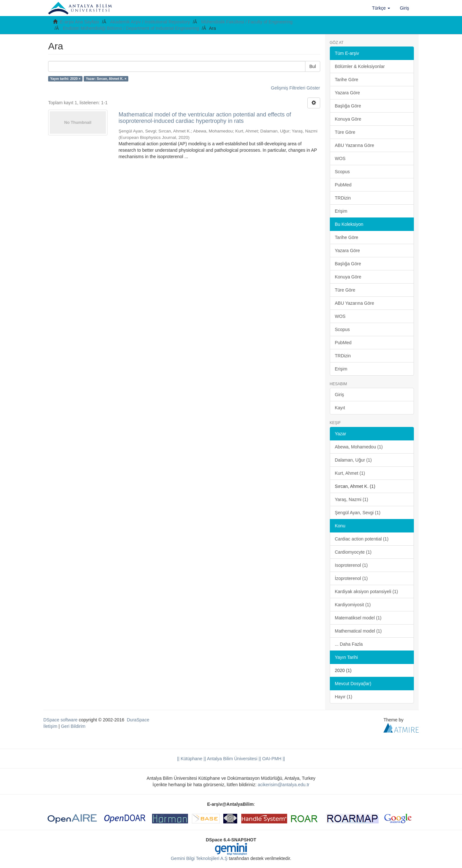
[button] (381, 8)
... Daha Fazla (349, 644)
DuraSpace (138, 720)
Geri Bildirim (73, 726)
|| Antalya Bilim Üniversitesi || (232, 759)
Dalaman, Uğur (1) (353, 460)
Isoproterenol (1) (351, 565)
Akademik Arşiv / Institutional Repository (150, 22)
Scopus (342, 172)
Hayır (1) (344, 697)
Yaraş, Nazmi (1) (352, 499)
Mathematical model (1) (358, 631)
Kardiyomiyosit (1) (353, 605)
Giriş (340, 395)
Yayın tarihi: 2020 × (65, 79)
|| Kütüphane (190, 759)
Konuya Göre (348, 119)
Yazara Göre (347, 93)
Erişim (341, 211)
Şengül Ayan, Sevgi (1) (358, 513)
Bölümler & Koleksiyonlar (360, 66)
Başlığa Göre (348, 106)
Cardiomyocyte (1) (353, 552)
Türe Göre (345, 132)
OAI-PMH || (273, 759)
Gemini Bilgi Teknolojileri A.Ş (199, 858)
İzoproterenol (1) (351, 578)
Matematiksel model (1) (358, 618)
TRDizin (343, 198)
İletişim (50, 726)
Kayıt (340, 408)
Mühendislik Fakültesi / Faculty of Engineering (247, 22)
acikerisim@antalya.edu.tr (283, 785)
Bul (312, 66)
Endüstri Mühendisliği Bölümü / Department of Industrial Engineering (131, 28)
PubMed (343, 185)
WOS (340, 158)
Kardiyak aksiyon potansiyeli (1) (367, 591)
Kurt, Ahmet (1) (350, 473)
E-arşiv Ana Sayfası (80, 22)
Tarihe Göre (347, 80)
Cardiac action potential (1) (362, 539)
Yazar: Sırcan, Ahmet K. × (106, 79)
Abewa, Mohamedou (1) (359, 447)
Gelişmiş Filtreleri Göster (295, 88)
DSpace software (60, 720)
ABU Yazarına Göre (355, 145)
